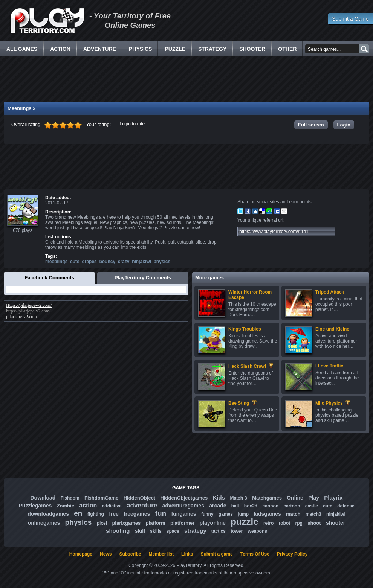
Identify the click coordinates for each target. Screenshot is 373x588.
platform (156, 523)
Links (187, 554)
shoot (314, 523)
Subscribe (130, 554)
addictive (112, 506)
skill (140, 531)
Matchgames (267, 498)
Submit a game (216, 554)
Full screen (311, 125)
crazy (124, 262)
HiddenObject (140, 498)
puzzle (244, 522)
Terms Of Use (255, 554)
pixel (102, 523)
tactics (219, 531)
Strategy (212, 49)
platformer (182, 523)
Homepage (81, 554)
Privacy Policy (292, 554)
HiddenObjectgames (184, 498)
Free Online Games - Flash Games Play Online (47, 21)
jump (243, 514)
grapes (89, 262)
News (106, 554)
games (226, 514)
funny (207, 514)
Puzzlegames (35, 506)
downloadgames (48, 514)
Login (344, 125)
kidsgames (267, 514)
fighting (96, 514)
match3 (313, 514)
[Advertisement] (186, 79)
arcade (218, 506)
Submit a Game (350, 19)
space (173, 531)
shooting (118, 531)
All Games (22, 49)
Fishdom (70, 498)
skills (156, 531)
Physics (140, 49)
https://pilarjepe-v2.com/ (28, 311)
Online (295, 498)
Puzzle (175, 49)
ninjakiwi (141, 262)
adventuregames (183, 506)
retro (268, 523)
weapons (258, 531)
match (293, 514)
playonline (213, 523)
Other (287, 49)
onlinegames (44, 523)
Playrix (333, 497)
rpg (299, 523)
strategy (195, 531)
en (78, 513)
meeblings (56, 262)
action (88, 505)
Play (314, 498)
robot (285, 523)
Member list (161, 554)
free (114, 514)
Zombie (66, 506)
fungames (183, 514)
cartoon (292, 506)
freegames (137, 514)
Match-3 (238, 498)
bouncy (107, 262)
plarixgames (126, 523)
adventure (142, 505)
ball (235, 506)
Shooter (252, 49)
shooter (336, 523)
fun (161, 513)
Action (60, 49)
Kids (219, 497)
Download (43, 498)
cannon (270, 506)
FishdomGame (101, 498)
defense (346, 506)
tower (237, 531)
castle (312, 506)
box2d (251, 506)
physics (162, 262)
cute (75, 262)
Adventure (100, 49)
